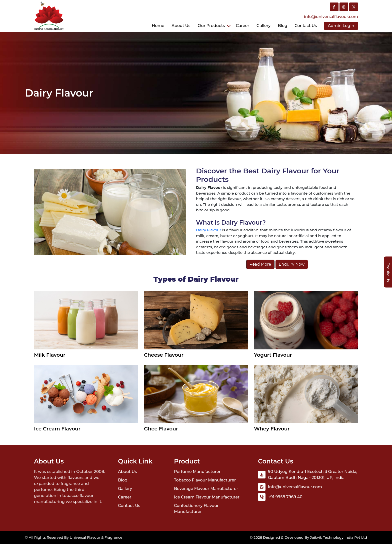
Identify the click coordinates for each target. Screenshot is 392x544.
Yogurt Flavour (273, 355)
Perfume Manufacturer (197, 472)
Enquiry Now (292, 264)
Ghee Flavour (161, 429)
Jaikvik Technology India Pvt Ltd (338, 537)
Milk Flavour (50, 355)
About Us (181, 26)
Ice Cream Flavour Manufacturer (207, 497)
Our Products (211, 26)
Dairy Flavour (209, 230)
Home (158, 26)
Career (242, 26)
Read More (260, 264)
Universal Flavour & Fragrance (96, 537)
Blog (282, 26)
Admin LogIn (341, 26)
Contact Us (129, 506)
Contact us (306, 26)
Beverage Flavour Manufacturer (206, 489)
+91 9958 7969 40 (285, 497)
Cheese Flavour (164, 355)
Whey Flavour (272, 429)
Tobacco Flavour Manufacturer (205, 480)
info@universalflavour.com (331, 17)
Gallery (263, 26)
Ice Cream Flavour (57, 429)
